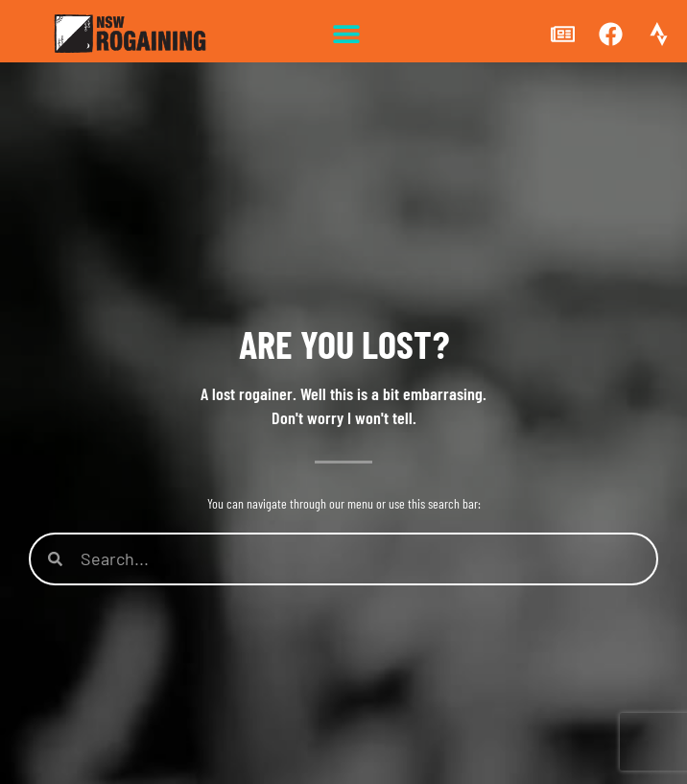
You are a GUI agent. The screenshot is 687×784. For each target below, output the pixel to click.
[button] (346, 34)
